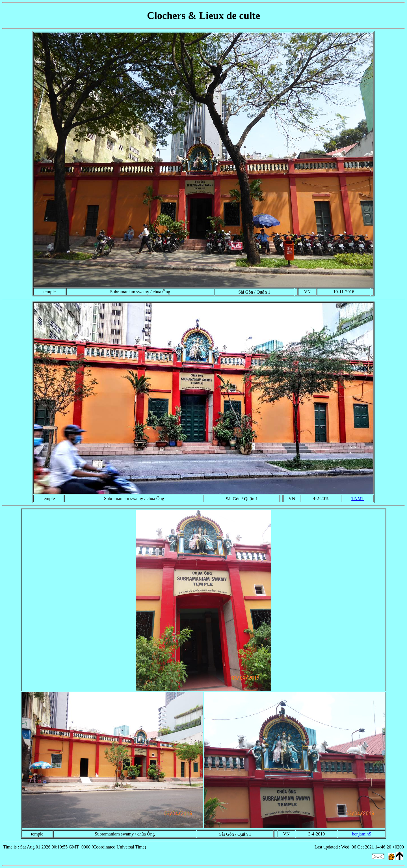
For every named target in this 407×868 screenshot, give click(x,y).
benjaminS (361, 834)
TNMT (358, 498)
